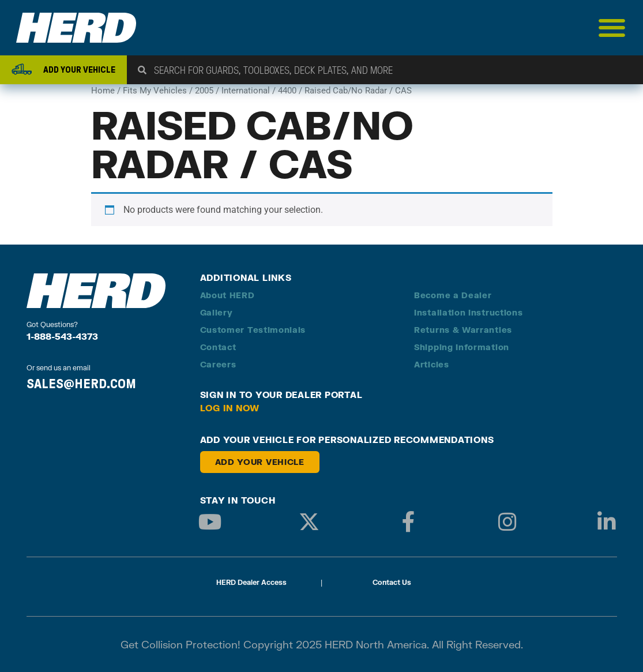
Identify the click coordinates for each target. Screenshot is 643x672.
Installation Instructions (469, 312)
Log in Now (230, 408)
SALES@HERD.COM (81, 384)
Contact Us (392, 582)
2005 (204, 91)
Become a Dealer (453, 295)
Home (103, 91)
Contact (218, 347)
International (246, 91)
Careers (218, 364)
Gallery (217, 312)
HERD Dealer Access (251, 582)
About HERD (228, 295)
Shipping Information (462, 347)
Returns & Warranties (463, 330)
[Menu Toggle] (612, 28)
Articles (432, 364)
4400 (287, 91)
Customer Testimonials (253, 330)
